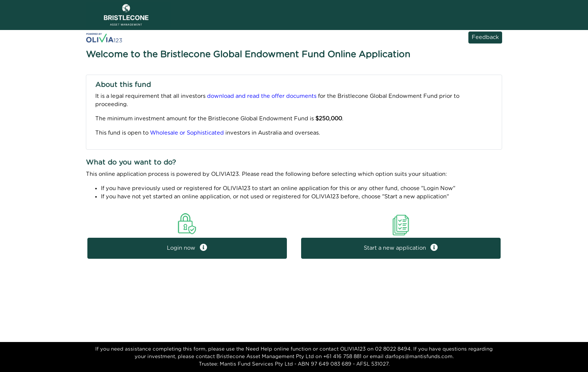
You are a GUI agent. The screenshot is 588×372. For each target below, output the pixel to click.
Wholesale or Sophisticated (187, 133)
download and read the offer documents (262, 96)
